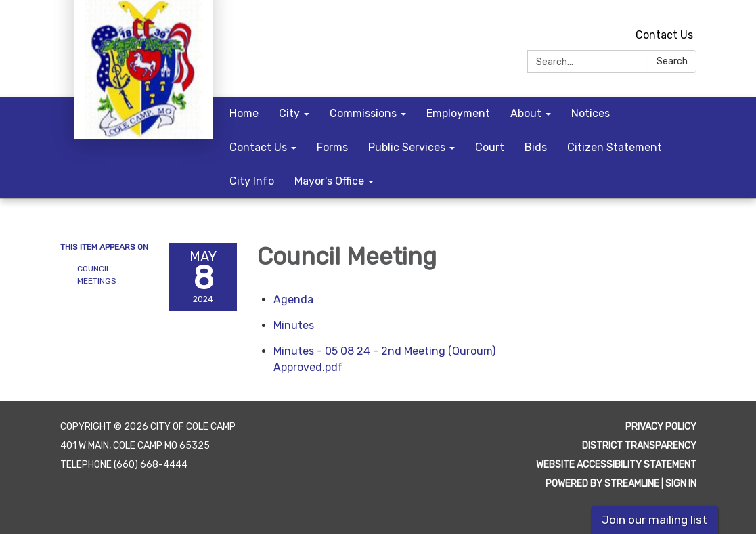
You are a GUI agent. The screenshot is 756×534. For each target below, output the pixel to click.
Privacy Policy (661, 427)
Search (672, 61)
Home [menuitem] (244, 113)
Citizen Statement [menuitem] (615, 147)
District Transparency (639, 446)
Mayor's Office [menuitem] (329, 181)
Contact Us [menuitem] (258, 147)
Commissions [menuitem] (363, 113)
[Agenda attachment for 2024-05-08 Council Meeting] (293, 299)
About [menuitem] (526, 113)
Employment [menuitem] (458, 113)
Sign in (681, 484)
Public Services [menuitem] (407, 147)
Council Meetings (97, 275)
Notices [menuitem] (591, 113)
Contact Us (664, 35)
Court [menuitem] (490, 147)
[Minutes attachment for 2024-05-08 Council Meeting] (294, 325)
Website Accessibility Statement (616, 465)
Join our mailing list (654, 520)
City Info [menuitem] (252, 181)
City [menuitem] (289, 113)
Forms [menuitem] (332, 147)
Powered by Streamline (602, 484)
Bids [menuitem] (536, 147)
